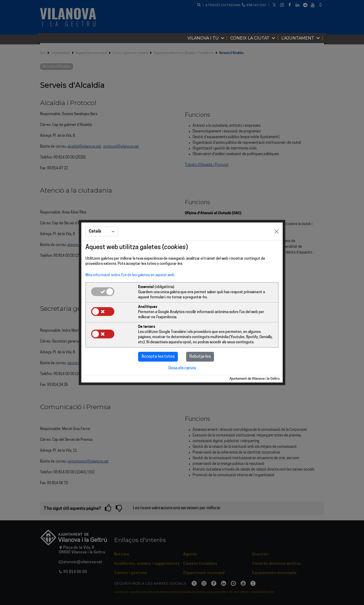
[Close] (276, 232)
